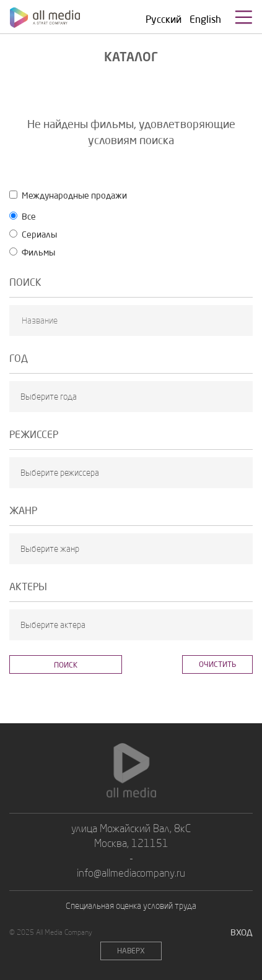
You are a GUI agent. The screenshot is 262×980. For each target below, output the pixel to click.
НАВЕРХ (131, 951)
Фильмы (32, 252)
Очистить (217, 664)
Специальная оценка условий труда (131, 905)
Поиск (66, 665)
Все (23, 216)
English (205, 19)
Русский (164, 19)
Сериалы (33, 234)
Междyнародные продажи (68, 195)
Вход (242, 932)
